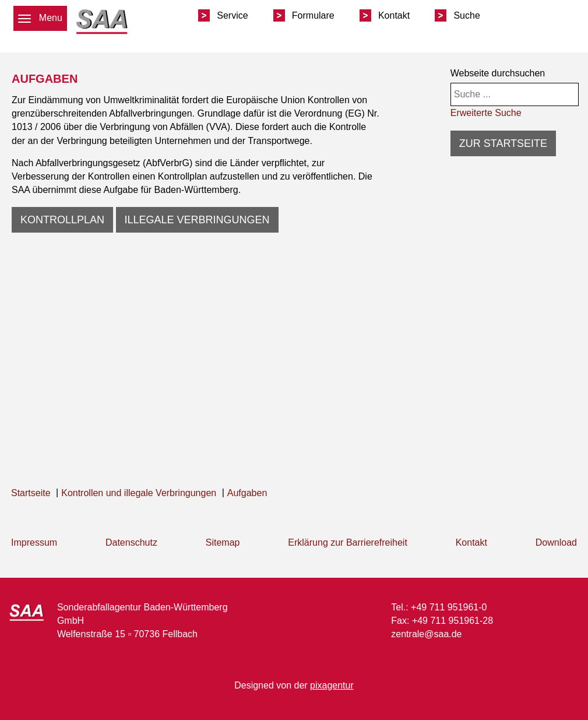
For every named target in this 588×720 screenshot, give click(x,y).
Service (232, 15)
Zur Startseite (503, 143)
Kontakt (394, 15)
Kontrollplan (62, 220)
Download (556, 542)
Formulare (313, 15)
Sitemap (223, 542)
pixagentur (332, 685)
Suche (466, 15)
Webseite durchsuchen (498, 73)
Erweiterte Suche (486, 113)
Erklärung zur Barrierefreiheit (348, 542)
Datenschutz (131, 542)
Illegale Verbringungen (197, 220)
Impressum (34, 542)
